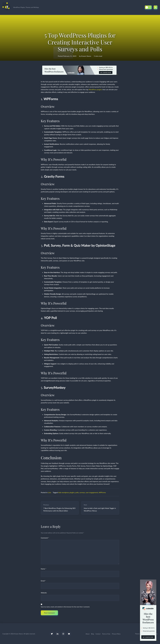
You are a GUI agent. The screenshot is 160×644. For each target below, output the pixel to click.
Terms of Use (106, 634)
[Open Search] (156, 7)
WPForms (102, 492)
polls (77, 492)
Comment (45, 538)
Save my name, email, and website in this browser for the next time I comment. (65, 607)
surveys (82, 492)
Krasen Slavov (86, 56)
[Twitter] (52, 634)
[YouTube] (69, 634)
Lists (49, 492)
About (88, 634)
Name (43, 569)
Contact (98, 634)
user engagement (92, 492)
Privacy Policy (116, 634)
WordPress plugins (95, 89)
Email (43, 581)
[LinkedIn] (58, 634)
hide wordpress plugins (66, 492)
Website (44, 593)
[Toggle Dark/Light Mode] (148, 7)
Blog (92, 634)
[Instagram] (63, 634)
